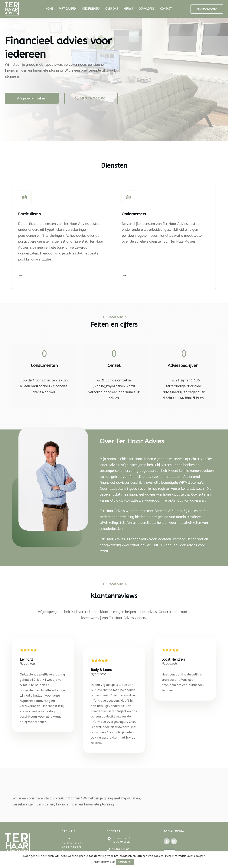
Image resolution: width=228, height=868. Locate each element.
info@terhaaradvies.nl (126, 849)
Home (66, 831)
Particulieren (72, 835)
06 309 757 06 (121, 842)
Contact (68, 848)
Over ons (69, 844)
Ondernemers (72, 839)
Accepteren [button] (125, 862)
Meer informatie (104, 862)
